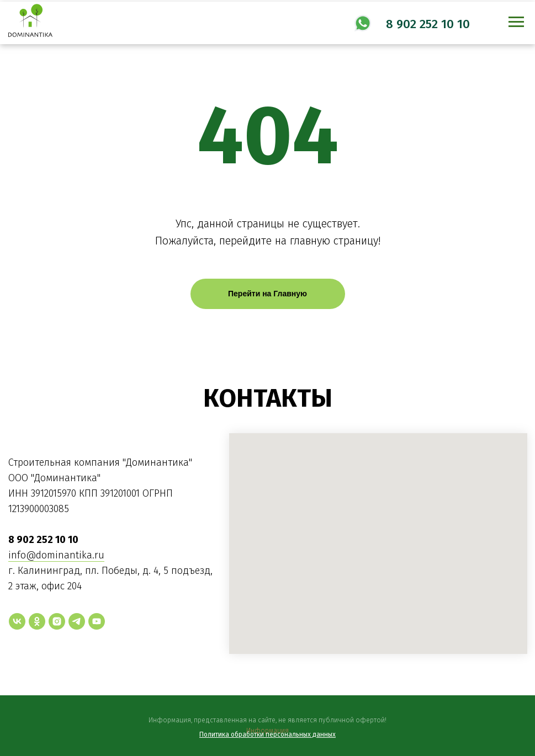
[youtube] (97, 621)
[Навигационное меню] (516, 22)
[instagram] (57, 621)
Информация (267, 731)
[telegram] (77, 621)
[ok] (37, 621)
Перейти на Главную (267, 294)
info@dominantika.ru (56, 555)
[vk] (17, 621)
